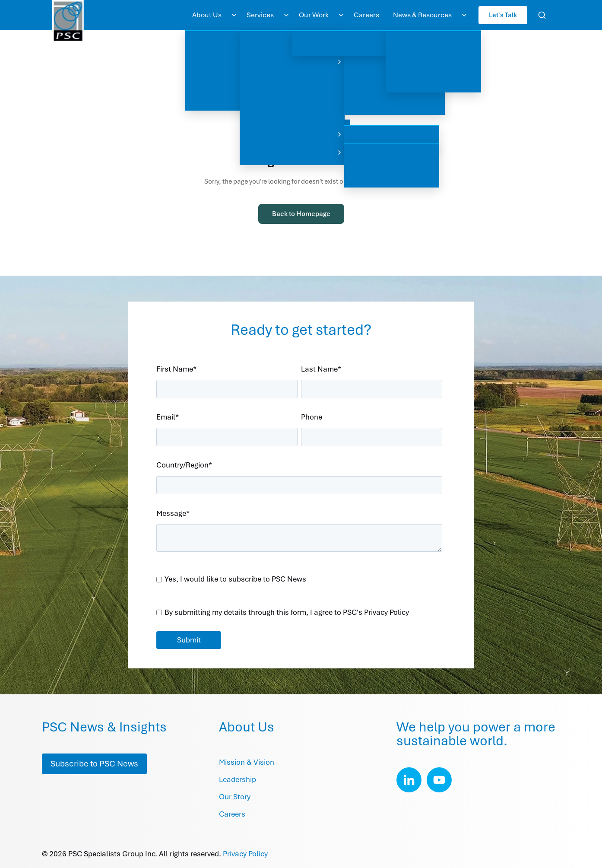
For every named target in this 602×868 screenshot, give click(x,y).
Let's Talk (503, 15)
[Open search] (542, 15)
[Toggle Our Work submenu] (341, 15)
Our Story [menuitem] (235, 797)
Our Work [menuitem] (314, 15)
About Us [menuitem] (207, 15)
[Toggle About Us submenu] (234, 15)
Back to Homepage (301, 214)
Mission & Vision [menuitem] (247, 762)
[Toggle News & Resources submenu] (464, 15)
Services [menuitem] (260, 15)
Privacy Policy (245, 854)
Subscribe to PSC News (94, 764)
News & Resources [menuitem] (422, 15)
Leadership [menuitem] (238, 779)
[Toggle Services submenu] (286, 15)
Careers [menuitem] (366, 15)
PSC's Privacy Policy (376, 612)
